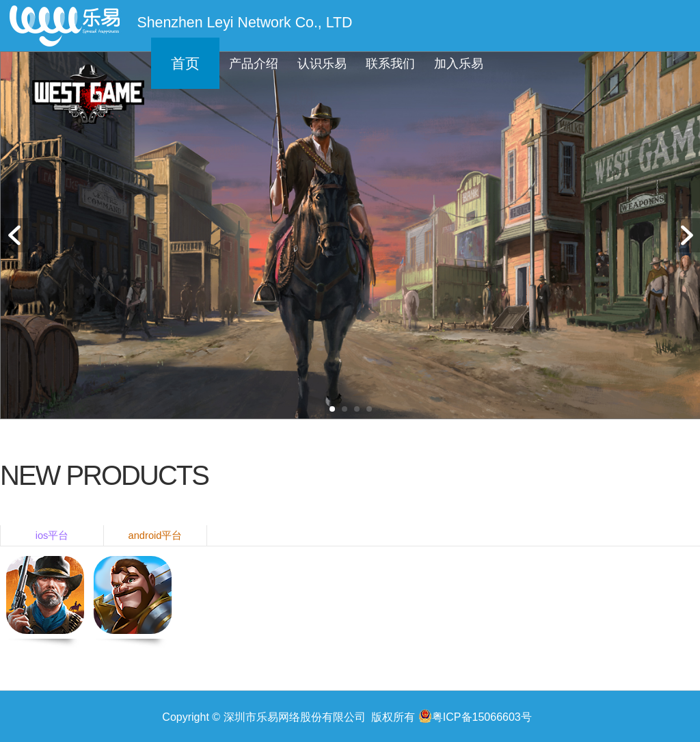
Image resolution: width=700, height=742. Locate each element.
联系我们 (390, 64)
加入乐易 (459, 64)
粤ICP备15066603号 (475, 716)
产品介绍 (254, 64)
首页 (185, 64)
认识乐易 (322, 64)
